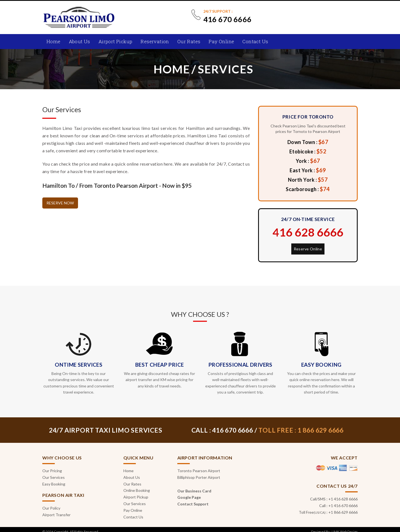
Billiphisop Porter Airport (199, 477)
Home (54, 41)
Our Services (54, 477)
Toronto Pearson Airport (199, 471)
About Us (80, 41)
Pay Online (221, 41)
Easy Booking (54, 484)
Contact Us (255, 41)
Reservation (155, 41)
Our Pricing (52, 471)
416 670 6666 (228, 19)
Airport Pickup (115, 41)
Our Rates (189, 41)
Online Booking (137, 490)
